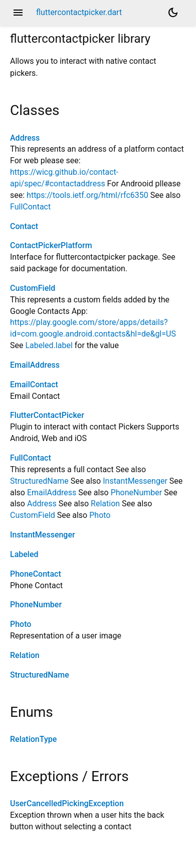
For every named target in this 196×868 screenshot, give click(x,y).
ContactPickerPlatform (51, 245)
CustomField (33, 288)
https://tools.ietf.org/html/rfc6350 (87, 195)
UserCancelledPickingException (67, 803)
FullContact (30, 207)
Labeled (24, 554)
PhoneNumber (137, 493)
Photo (100, 515)
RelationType (33, 739)
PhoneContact (36, 574)
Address (25, 138)
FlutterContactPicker (47, 415)
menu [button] (18, 13)
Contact (24, 226)
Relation (105, 504)
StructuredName (39, 481)
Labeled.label (49, 345)
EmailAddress (35, 365)
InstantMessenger (135, 481)
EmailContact (34, 385)
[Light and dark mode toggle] (173, 13)
